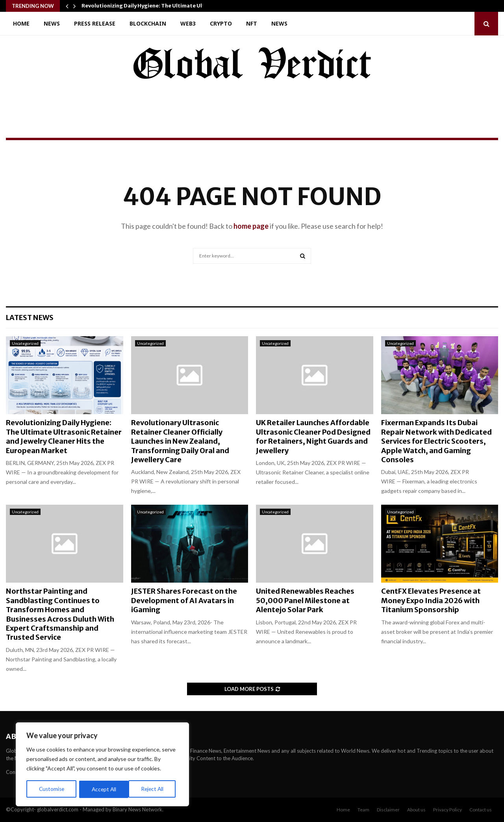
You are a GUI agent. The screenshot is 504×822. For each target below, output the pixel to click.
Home (21, 23)
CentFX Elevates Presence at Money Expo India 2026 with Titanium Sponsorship (431, 600)
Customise (52, 789)
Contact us (481, 810)
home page (251, 226)
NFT (252, 23)
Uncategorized (25, 343)
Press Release (95, 23)
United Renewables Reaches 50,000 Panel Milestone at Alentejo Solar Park (305, 600)
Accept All (154, 789)
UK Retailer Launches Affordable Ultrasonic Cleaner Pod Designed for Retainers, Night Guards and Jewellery (313, 436)
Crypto (221, 23)
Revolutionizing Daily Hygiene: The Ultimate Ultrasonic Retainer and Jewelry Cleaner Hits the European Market (64, 436)
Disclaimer (388, 810)
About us (416, 810)
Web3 (188, 23)
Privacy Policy (447, 810)
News (52, 23)
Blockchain (148, 23)
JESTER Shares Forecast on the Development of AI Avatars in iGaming (184, 600)
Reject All (103, 789)
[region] (102, 765)
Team (363, 810)
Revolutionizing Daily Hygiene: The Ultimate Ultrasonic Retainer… (167, 6)
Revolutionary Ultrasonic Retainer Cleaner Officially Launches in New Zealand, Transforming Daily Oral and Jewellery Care (180, 441)
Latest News (30, 318)
